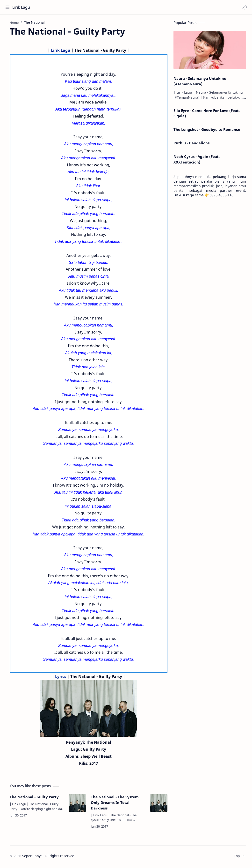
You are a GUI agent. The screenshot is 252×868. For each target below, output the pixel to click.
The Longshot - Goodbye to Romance (207, 131)
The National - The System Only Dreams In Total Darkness (122, 804)
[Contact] (8, 44)
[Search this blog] (100, 7)
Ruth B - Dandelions (191, 145)
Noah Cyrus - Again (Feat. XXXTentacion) (197, 161)
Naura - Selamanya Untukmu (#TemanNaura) (200, 83)
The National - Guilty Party (43, 802)
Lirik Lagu (22, 7)
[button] (244, 7)
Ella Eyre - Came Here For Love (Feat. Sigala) (207, 115)
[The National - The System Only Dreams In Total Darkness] (159, 805)
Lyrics (68, 678)
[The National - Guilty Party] (85, 805)
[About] (8, 34)
